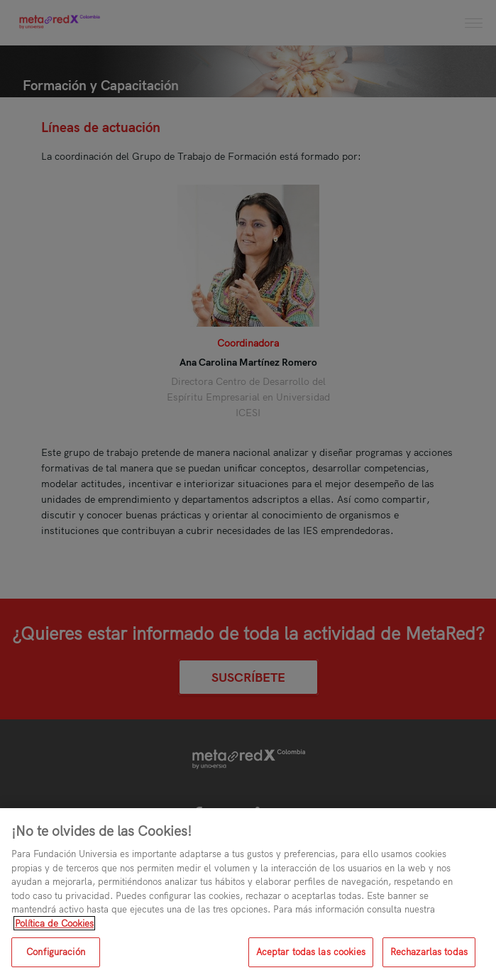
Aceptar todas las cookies (311, 952)
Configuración (56, 952)
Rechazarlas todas (429, 952)
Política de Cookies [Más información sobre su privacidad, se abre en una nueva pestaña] (54, 923)
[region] (248, 894)
